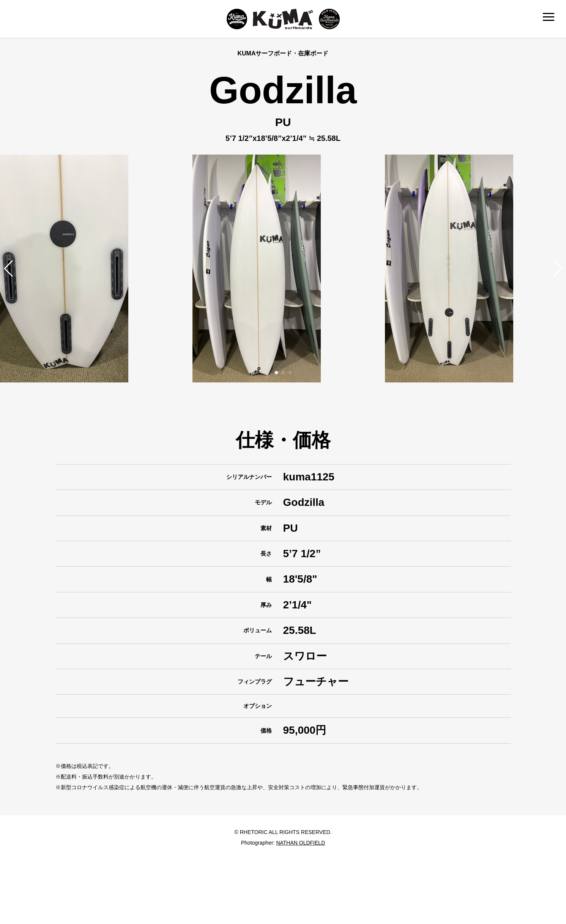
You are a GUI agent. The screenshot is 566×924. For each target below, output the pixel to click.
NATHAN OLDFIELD (300, 843)
